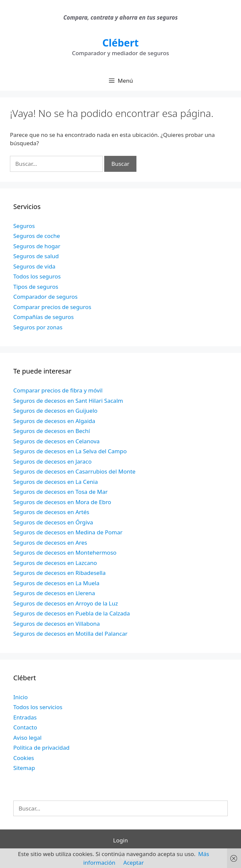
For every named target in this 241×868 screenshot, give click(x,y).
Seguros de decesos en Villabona (57, 624)
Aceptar (134, 863)
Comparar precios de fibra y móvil (58, 390)
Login (121, 840)
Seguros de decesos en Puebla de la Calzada (72, 613)
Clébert (120, 43)
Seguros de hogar (37, 246)
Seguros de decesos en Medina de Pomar (68, 532)
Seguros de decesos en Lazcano (55, 563)
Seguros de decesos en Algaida (54, 421)
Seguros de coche (37, 236)
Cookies (24, 758)
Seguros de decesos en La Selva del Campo (70, 451)
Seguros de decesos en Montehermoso (65, 552)
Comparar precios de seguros (52, 307)
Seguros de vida (34, 266)
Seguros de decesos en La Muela (56, 583)
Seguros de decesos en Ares (50, 542)
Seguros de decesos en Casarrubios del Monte (74, 471)
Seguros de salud (36, 256)
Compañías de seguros (43, 317)
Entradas (25, 717)
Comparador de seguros (45, 297)
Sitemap (24, 768)
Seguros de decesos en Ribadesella (59, 573)
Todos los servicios (38, 707)
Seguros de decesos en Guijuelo (55, 411)
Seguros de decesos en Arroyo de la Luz (66, 603)
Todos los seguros (37, 276)
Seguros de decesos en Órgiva (53, 522)
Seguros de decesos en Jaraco (52, 461)
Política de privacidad (41, 748)
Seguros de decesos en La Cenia (56, 482)
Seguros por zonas (38, 327)
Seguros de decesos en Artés (51, 512)
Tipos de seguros (36, 287)
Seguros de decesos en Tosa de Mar (60, 492)
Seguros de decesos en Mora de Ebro (62, 502)
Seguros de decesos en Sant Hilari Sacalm (68, 401)
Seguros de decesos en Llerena (54, 593)
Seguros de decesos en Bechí (52, 431)
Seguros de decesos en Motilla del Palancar (70, 634)
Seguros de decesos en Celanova (56, 441)
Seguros (24, 226)
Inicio (21, 697)
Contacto (25, 727)
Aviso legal (27, 738)
